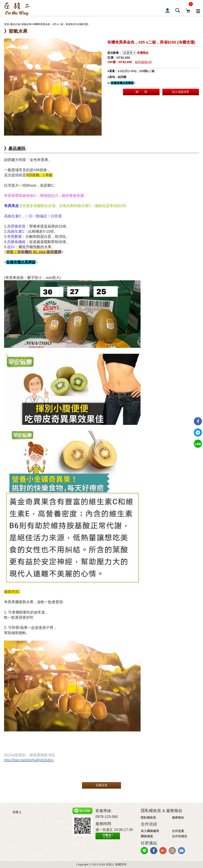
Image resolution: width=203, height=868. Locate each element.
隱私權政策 (148, 817)
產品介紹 (15, 24)
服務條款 (178, 817)
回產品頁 (102, 785)
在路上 (17, 812)
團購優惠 (147, 836)
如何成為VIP (143, 62)
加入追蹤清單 (181, 92)
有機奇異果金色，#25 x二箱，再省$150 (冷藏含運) (60, 24)
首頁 (7, 24)
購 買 (141, 92)
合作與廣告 (180, 836)
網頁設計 (80, 843)
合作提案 (178, 831)
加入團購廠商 (150, 831)
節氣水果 (27, 24)
